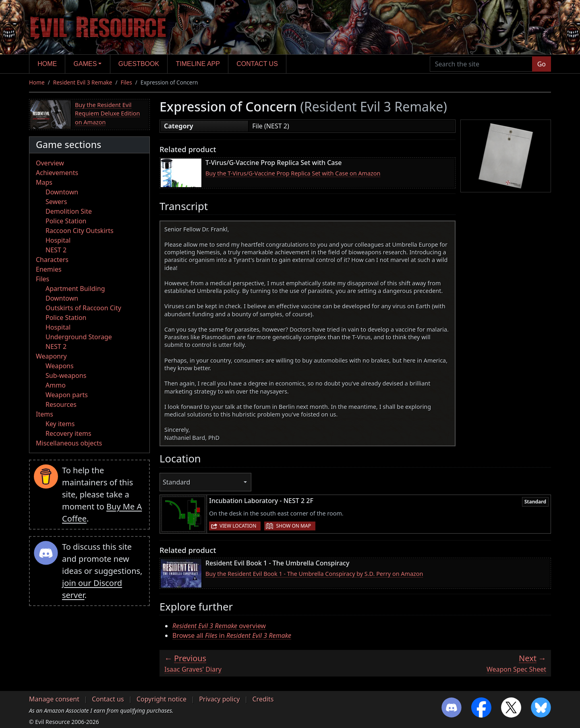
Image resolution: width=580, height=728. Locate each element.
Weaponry (51, 356)
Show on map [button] (293, 526)
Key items (60, 424)
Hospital (58, 240)
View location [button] (238, 526)
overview (219, 626)
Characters (52, 260)
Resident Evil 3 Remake (83, 82)
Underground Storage (79, 337)
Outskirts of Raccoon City (83, 308)
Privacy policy (219, 699)
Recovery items (68, 433)
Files (126, 82)
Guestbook (139, 64)
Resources (61, 404)
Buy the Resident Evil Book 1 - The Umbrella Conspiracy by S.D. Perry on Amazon (314, 574)
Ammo (56, 385)
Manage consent (54, 699)
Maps (44, 182)
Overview (50, 163)
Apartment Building (75, 289)
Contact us (257, 64)
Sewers (56, 202)
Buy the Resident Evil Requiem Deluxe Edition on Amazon (107, 113)
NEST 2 (56, 250)
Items (45, 414)
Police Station (66, 221)
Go (542, 64)
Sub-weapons (66, 375)
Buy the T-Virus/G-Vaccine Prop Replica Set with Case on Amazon (293, 173)
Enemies (49, 269)
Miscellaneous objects (69, 443)
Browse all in (232, 635)
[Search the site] (481, 64)
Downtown (62, 192)
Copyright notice (162, 699)
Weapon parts (67, 395)
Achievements (57, 173)
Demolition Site (69, 211)
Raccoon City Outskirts (80, 231)
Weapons (60, 366)
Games (85, 64)
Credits (263, 699)
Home (47, 64)
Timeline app (198, 64)
